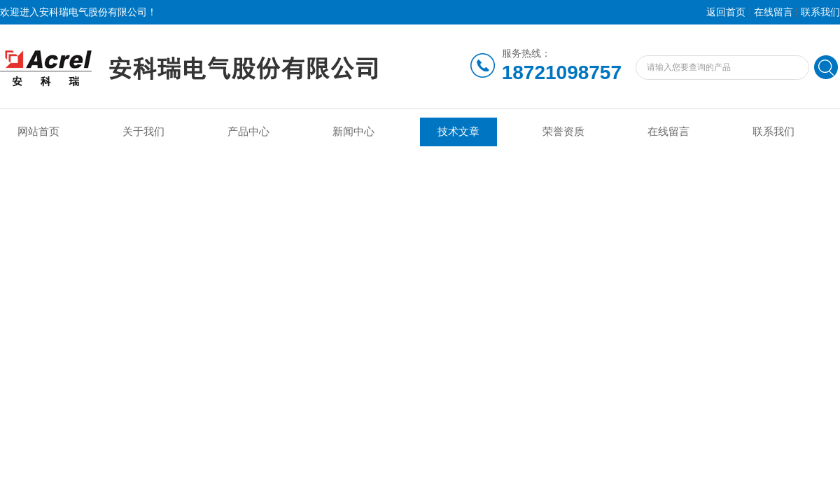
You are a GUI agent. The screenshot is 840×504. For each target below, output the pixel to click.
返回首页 (726, 12)
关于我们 (143, 132)
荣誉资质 (563, 132)
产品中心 (248, 132)
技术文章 (458, 132)
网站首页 (38, 132)
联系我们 (820, 12)
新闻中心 (353, 132)
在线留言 (773, 12)
